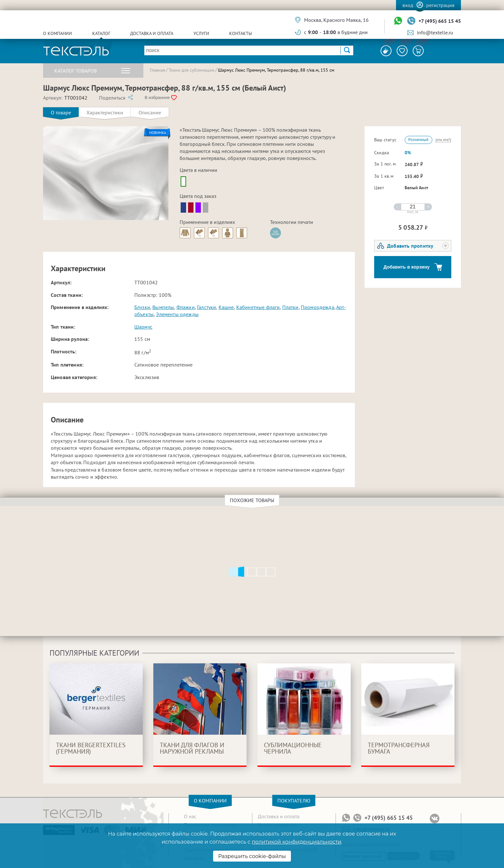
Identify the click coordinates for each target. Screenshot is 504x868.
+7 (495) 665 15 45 (440, 21)
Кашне (226, 307)
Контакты (241, 33)
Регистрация (440, 5)
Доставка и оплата (152, 33)
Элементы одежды (177, 314)
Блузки (142, 307)
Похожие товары (253, 500)
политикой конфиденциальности (296, 842)
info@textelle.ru (435, 32)
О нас (190, 816)
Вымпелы (163, 307)
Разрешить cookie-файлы (252, 856)
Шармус (143, 327)
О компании (58, 33)
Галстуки (207, 307)
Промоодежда (318, 307)
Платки (290, 307)
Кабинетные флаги (258, 307)
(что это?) (443, 140)
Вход (408, 5)
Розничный (418, 140)
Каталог (101, 33)
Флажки (186, 307)
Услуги (201, 33)
